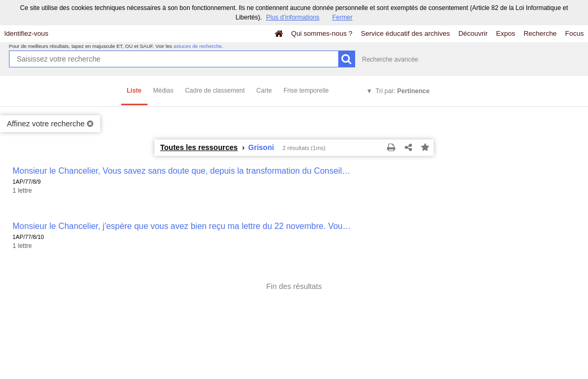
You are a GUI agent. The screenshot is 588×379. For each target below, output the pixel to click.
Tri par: (403, 91)
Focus (575, 33)
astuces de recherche (198, 46)
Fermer (342, 17)
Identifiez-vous (26, 33)
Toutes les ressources (199, 147)
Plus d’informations (293, 17)
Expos (506, 33)
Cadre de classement (215, 91)
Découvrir (473, 33)
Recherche (540, 33)
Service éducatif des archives (405, 33)
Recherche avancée (390, 59)
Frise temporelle (306, 91)
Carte (264, 91)
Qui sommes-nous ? (322, 33)
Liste (134, 91)
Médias (164, 91)
